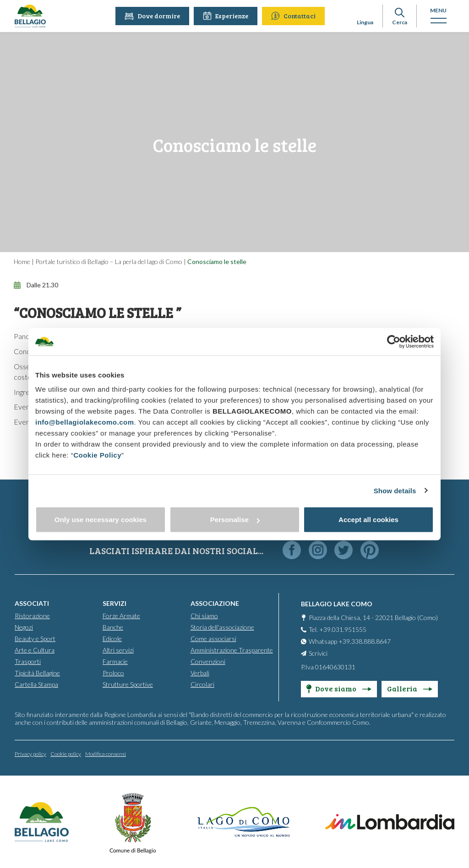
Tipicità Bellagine (37, 673)
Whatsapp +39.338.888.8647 (350, 641)
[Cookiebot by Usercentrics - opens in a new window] (394, 341)
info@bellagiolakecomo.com (85, 422)
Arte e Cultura (35, 650)
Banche (113, 627)
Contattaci (294, 16)
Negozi (24, 627)
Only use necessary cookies (101, 520)
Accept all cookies (368, 520)
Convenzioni (208, 661)
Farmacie (115, 661)
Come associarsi (213, 639)
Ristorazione (32, 616)
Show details (395, 490)
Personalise (235, 520)
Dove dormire (153, 16)
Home (22, 261)
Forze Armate (121, 616)
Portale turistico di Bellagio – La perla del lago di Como (109, 261)
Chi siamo (204, 616)
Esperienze (226, 16)
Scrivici (318, 653)
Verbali (200, 673)
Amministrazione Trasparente (232, 650)
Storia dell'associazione (222, 627)
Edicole (112, 639)
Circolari (202, 684)
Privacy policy (30, 754)
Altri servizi (118, 650)
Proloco (113, 673)
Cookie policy (66, 754)
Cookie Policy (97, 455)
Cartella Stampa (36, 684)
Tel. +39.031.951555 (338, 629)
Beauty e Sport (35, 639)
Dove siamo (339, 688)
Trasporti (28, 661)
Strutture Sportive (128, 684)
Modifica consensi (106, 754)
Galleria (410, 688)
